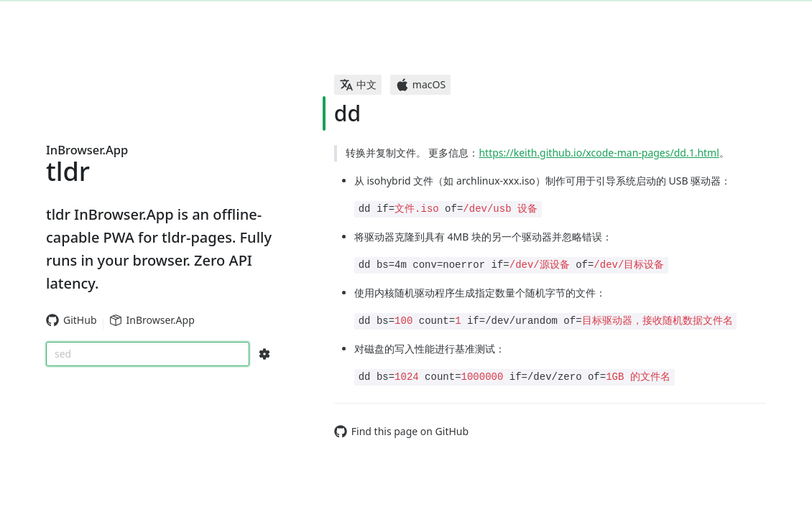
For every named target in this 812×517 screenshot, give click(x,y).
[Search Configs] (264, 354)
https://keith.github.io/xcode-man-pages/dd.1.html (599, 153)
